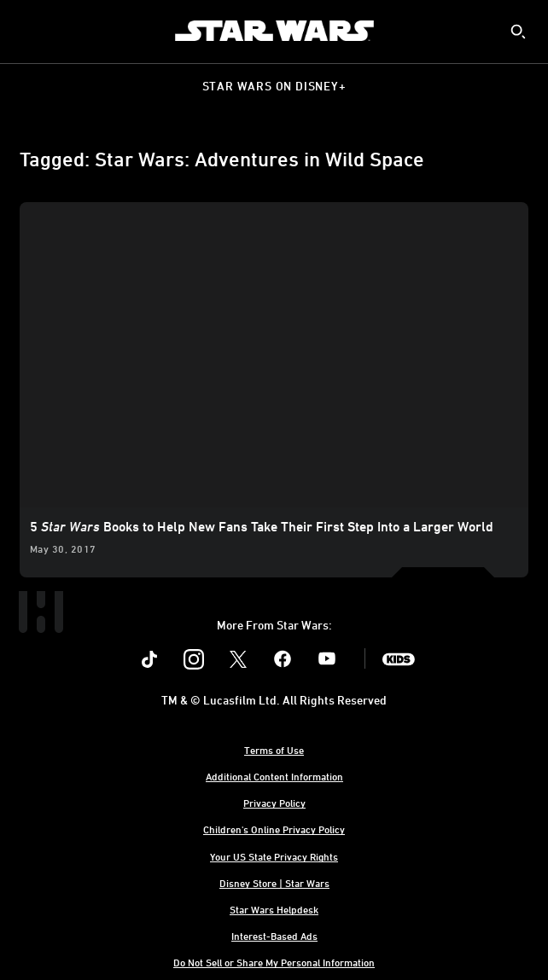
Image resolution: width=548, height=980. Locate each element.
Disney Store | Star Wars (274, 883)
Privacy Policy (274, 803)
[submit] (518, 32)
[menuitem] (27, 31)
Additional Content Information (274, 776)
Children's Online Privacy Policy (274, 829)
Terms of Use (274, 750)
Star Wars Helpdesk (274, 909)
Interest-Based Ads (274, 936)
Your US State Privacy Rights (274, 856)
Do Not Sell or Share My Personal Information (274, 962)
